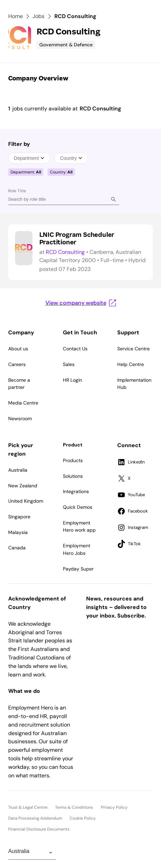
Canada (17, 548)
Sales (69, 364)
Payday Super (78, 569)
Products (73, 460)
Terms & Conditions (74, 807)
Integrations (76, 491)
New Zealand (23, 486)
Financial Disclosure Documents (39, 829)
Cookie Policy (83, 818)
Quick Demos (78, 507)
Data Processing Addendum (35, 818)
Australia (18, 470)
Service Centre (133, 349)
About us (18, 349)
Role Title (17, 191)
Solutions (73, 476)
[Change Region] (32, 853)
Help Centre (131, 364)
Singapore (19, 517)
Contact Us (75, 349)
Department (29, 158)
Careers (17, 364)
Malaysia (18, 532)
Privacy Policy (114, 807)
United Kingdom (26, 501)
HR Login (72, 380)
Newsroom (20, 418)
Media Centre (23, 403)
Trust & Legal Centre (28, 807)
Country (71, 158)
